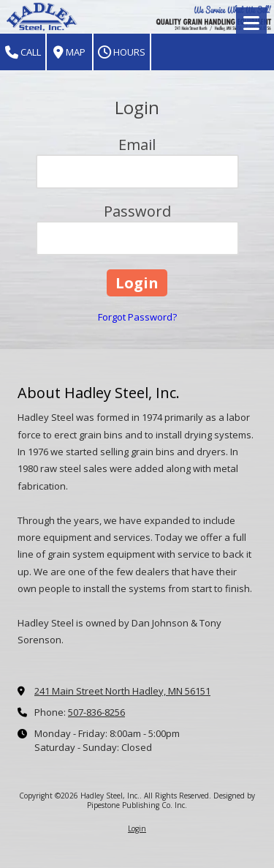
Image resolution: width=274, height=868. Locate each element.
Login (137, 828)
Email (137, 145)
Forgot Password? (137, 317)
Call (23, 52)
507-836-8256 (96, 712)
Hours (122, 52)
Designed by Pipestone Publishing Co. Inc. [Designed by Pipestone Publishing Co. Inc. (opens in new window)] (171, 800)
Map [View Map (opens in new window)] (69, 52)
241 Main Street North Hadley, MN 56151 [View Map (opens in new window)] (122, 691)
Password (137, 211)
